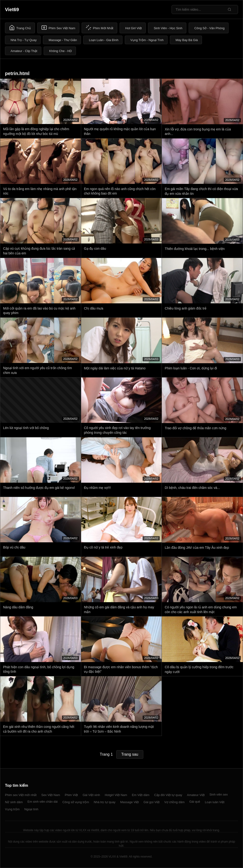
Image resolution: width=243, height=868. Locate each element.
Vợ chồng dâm (174, 802)
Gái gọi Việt (152, 802)
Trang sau (130, 754)
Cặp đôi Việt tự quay (168, 795)
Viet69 (12, 10)
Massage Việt (130, 802)
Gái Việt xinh (91, 795)
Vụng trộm (12, 809)
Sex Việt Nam (51, 795)
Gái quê (195, 802)
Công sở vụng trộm (76, 802)
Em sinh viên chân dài (43, 802)
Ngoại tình (31, 809)
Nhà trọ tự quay (105, 802)
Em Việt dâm (141, 795)
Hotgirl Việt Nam (116, 795)
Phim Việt (71, 795)
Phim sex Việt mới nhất (21, 795)
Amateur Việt (196, 795)
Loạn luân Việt (215, 802)
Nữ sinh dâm (14, 802)
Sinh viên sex (218, 794)
